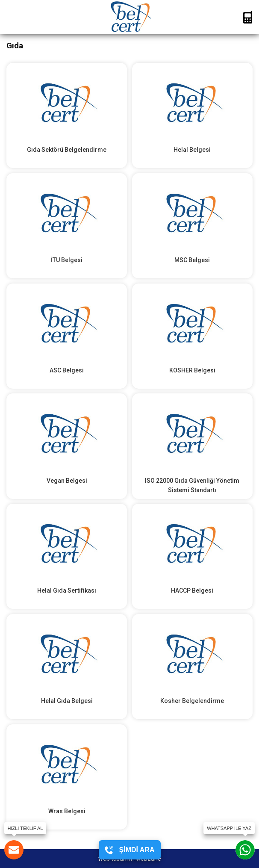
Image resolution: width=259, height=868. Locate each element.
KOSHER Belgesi (192, 370)
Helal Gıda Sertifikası (67, 590)
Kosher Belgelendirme (192, 701)
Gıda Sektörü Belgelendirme (67, 150)
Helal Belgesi (192, 150)
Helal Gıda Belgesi (67, 701)
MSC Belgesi (192, 260)
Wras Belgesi (67, 811)
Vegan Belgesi (67, 481)
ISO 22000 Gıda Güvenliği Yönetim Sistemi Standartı (192, 485)
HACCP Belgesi (192, 590)
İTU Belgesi (67, 260)
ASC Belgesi (67, 370)
